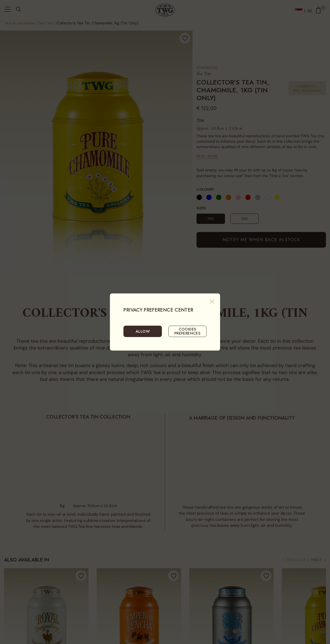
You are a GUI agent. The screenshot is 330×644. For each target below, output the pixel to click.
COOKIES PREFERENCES (187, 331)
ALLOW (143, 331)
